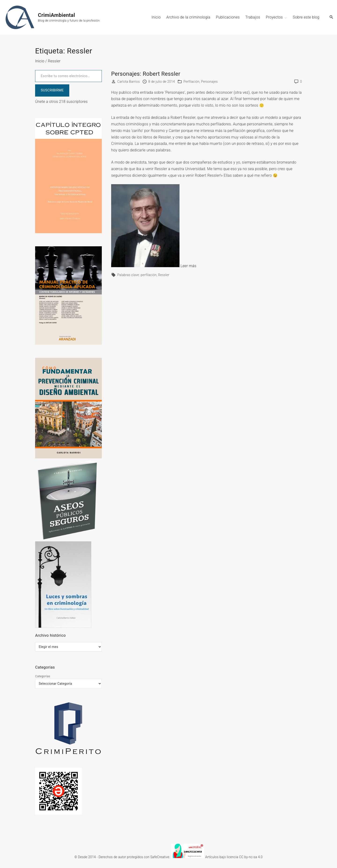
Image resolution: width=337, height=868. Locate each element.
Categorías (43, 676)
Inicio (40, 61)
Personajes (209, 82)
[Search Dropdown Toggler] (332, 17)
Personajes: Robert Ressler (146, 74)
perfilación (149, 275)
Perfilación (191, 82)
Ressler (164, 275)
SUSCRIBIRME (52, 90)
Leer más (188, 266)
